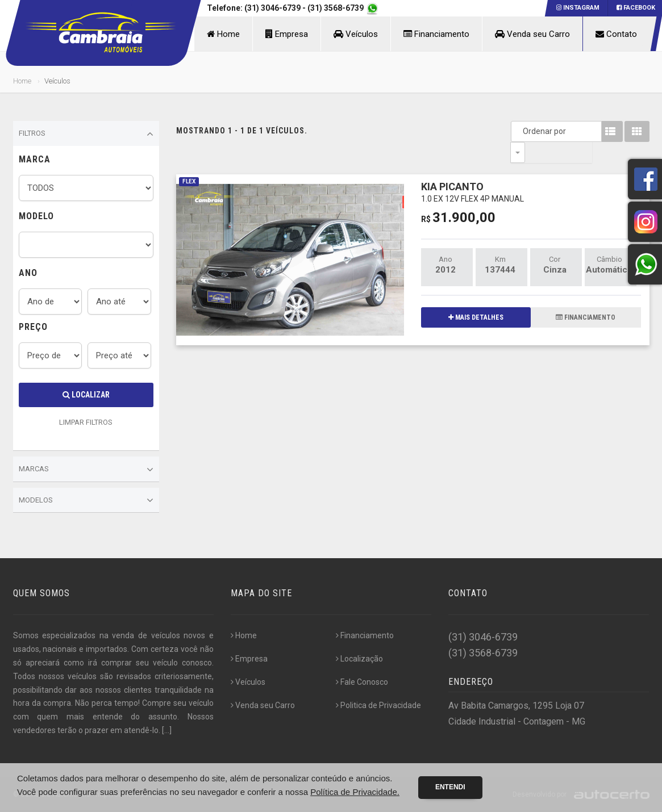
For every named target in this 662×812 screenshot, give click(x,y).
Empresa (287, 34)
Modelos (86, 500)
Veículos (356, 34)
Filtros (86, 134)
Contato (616, 34)
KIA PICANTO (472, 171)
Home (223, 34)
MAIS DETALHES (476, 296)
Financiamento (436, 34)
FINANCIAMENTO (586, 296)
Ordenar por (521, 131)
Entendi (450, 787)
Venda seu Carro (532, 34)
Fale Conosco (362, 682)
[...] (167, 730)
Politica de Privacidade (378, 705)
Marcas (86, 470)
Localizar (86, 395)
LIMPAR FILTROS (86, 422)
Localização (359, 659)
